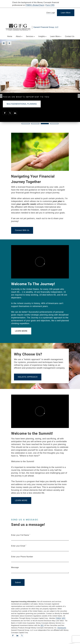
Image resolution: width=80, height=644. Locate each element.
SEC (42, 625)
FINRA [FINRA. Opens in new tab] (58, 618)
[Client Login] (50, 13)
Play (9, 43)
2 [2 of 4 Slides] (35, 124)
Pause (4, 43)
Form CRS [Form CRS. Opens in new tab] (50, 5)
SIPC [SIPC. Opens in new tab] (64, 618)
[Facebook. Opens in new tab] (5, 113)
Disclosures (62, 628)
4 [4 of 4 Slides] (54, 124)
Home (10, 36)
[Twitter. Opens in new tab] (10, 113)
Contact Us (70, 36)
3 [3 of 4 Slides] (45, 124)
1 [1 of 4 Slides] (26, 124)
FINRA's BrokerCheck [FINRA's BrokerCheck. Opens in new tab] (35, 5)
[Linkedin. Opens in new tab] (15, 113)
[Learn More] (66, 13)
